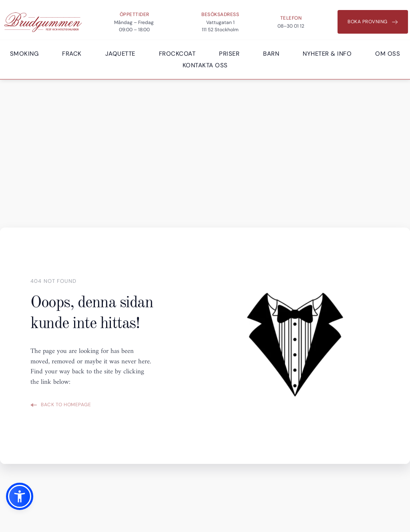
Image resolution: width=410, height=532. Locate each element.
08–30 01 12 (291, 26)
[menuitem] (24, 54)
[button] (20, 496)
